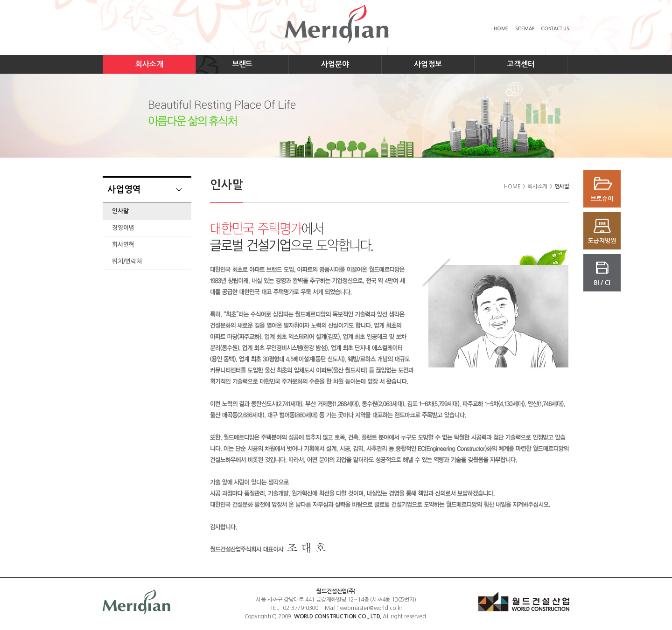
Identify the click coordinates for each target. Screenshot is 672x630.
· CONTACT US (554, 29)
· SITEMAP (523, 29)
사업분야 (335, 64)
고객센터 (521, 64)
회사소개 (149, 64)
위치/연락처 (127, 261)
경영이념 (123, 228)
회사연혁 (123, 245)
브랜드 (242, 64)
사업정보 (428, 64)
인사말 (120, 211)
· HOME (500, 29)
